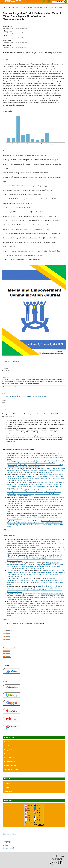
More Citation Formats (10, 387)
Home (5, 7)
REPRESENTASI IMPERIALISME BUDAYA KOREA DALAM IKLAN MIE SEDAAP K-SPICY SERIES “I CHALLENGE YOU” (35, 483)
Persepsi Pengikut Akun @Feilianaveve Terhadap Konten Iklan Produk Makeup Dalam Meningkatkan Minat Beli (34, 587)
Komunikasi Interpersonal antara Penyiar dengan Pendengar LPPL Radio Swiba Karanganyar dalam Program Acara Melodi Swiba (36, 476)
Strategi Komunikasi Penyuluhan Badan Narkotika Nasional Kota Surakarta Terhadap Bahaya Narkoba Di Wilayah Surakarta (35, 603)
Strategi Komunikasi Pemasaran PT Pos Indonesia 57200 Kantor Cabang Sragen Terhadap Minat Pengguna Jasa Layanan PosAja (35, 565)
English (5, 845)
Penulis (6, 787)
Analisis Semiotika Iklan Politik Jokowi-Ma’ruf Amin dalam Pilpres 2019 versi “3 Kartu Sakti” (35, 506)
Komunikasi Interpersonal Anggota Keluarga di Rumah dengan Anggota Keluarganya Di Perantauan (34, 514)
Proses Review (9, 754)
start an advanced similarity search (23, 623)
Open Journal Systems (10, 834)
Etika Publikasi (9, 758)
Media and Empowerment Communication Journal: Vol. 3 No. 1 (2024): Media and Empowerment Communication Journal (36, 574)
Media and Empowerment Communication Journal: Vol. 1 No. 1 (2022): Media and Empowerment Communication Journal (35, 457)
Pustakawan (8, 791)
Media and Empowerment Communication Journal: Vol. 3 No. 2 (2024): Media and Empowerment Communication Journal (34, 568)
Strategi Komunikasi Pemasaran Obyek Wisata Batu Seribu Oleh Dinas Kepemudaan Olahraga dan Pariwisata (35, 571)
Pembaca (7, 783)
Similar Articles (9, 536)
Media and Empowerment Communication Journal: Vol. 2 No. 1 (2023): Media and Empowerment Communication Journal (35, 472)
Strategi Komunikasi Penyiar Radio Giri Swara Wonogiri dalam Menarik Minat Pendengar (35, 610)
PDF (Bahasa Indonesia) (12, 362)
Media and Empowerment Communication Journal (21, 2)
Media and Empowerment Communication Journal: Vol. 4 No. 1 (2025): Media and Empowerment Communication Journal (35, 552)
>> (8, 530)
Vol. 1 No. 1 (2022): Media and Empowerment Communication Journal (36, 7)
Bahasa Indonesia (9, 848)
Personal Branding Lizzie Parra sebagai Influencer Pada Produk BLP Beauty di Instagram (35, 454)
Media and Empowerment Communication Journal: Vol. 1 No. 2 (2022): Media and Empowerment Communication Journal (34, 486)
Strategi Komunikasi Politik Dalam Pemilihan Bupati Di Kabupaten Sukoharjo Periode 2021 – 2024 (34, 556)
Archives (11, 7)
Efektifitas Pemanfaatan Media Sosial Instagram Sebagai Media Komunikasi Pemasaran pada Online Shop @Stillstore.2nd (36, 463)
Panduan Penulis (9, 762)
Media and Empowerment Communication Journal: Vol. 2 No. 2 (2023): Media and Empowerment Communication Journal (34, 502)
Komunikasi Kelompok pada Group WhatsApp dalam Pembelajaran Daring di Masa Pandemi (35, 522)
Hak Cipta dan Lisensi (11, 770)
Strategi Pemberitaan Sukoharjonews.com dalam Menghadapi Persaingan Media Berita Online (35, 499)
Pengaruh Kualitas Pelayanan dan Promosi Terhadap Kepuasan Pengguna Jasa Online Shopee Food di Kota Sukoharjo (36, 491)
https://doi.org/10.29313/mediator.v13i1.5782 (35, 229)
